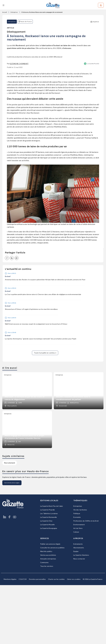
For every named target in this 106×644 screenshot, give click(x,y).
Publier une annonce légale (50, 603)
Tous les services (47, 625)
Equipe (76, 610)
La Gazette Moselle (47, 583)
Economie (77, 576)
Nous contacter (79, 618)
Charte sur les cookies (56, 638)
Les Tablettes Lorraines (49, 572)
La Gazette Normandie (49, 576)
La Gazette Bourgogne (49, 587)
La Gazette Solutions (81, 614)
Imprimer (95, 22)
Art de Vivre (78, 587)
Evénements (78, 603)
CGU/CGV (23, 638)
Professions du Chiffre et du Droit (86, 580)
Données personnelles (37, 638)
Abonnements (79, 607)
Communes (44, 621)
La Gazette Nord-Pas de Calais (52, 565)
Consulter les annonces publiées (52, 607)
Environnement (79, 583)
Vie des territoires (80, 569)
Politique (77, 572)
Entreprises (14, 12)
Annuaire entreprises (48, 618)
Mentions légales (10, 638)
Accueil (5, 12)
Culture (76, 591)
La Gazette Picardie (93, 123)
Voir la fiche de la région (12, 542)
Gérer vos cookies (74, 638)
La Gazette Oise (46, 580)
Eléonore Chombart (19, 123)
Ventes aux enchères (48, 614)
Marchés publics (46, 610)
